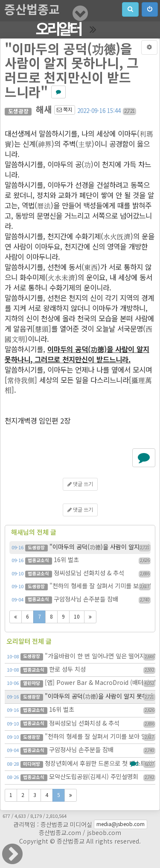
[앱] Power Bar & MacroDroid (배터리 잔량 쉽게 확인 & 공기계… (81, 683)
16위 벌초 (81, 560)
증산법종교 (32, 10)
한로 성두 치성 (81, 670)
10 (77, 617)
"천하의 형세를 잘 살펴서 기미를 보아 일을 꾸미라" (81, 587)
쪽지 (65, 110)
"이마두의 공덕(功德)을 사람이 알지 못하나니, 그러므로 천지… (81, 548)
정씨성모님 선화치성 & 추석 (81, 574)
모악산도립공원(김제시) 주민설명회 (81, 777)
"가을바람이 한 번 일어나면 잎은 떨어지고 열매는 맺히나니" (81, 657)
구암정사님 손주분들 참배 (81, 600)
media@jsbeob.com (121, 824)
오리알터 (58, 30)
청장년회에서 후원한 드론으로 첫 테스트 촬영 (81, 764)
